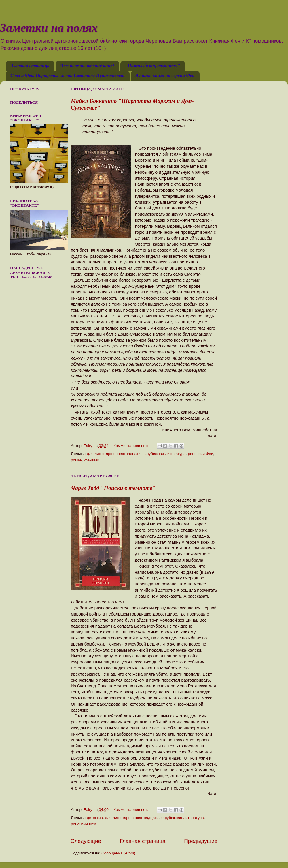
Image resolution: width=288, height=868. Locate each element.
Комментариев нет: (131, 446)
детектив (95, 818)
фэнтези (92, 460)
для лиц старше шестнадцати (113, 454)
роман (76, 460)
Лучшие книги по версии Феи (165, 75)
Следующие (86, 841)
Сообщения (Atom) (118, 853)
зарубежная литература (164, 454)
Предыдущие (201, 841)
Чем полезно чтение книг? (87, 66)
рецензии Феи (200, 454)
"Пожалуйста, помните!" (152, 66)
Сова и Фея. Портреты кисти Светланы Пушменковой (68, 75)
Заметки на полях (49, 28)
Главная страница (31, 66)
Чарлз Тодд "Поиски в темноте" (113, 488)
